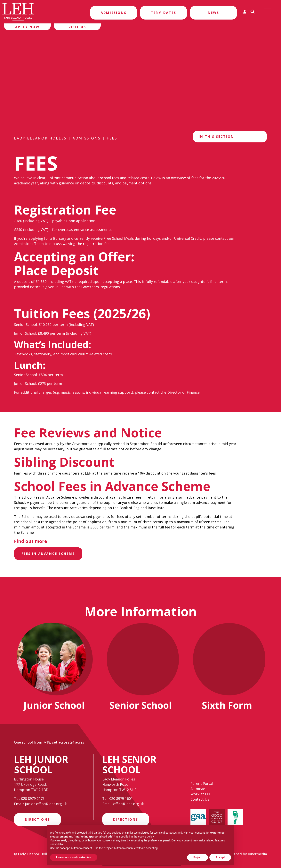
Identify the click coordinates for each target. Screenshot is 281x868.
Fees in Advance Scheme (49, 554)
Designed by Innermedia (247, 856)
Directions (37, 821)
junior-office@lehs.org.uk (46, 805)
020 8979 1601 (121, 799)
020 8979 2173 (33, 799)
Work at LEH (201, 796)
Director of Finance (183, 392)
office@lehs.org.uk (128, 805)
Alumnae (198, 791)
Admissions (114, 13)
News (213, 13)
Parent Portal (202, 785)
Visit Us (77, 27)
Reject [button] (197, 857)
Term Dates (164, 13)
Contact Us (200, 801)
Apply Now (27, 27)
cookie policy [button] (146, 837)
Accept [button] (220, 857)
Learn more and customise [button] (74, 857)
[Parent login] (245, 12)
